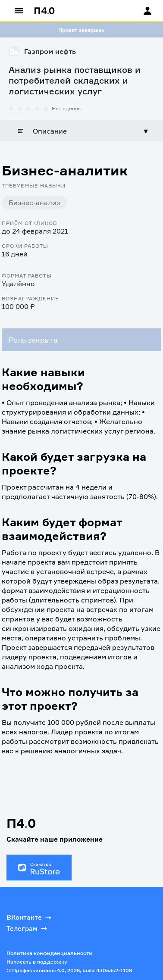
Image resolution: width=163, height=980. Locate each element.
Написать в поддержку (37, 962)
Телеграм (28, 928)
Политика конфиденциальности (49, 953)
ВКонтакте (30, 918)
